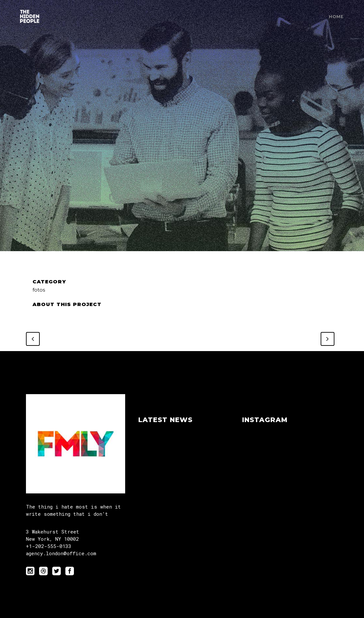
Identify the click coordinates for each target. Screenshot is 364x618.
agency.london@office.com (61, 553)
